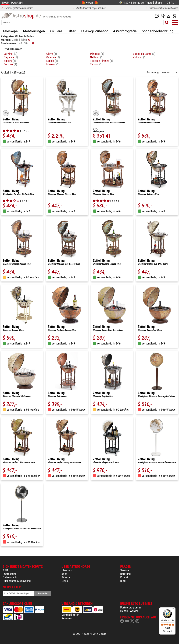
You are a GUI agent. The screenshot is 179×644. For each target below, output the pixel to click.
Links (65, 581)
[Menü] (173, 610)
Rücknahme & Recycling (17, 581)
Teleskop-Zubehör (94, 31)
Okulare (56, 31)
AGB (5, 570)
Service (125, 570)
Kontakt (125, 577)
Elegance (11, 57)
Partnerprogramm (130, 607)
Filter (71, 31)
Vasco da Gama (144, 54)
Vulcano (140, 57)
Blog (123, 581)
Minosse (97, 54)
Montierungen (34, 31)
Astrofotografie (125, 31)
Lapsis (52, 61)
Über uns (67, 570)
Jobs (64, 574)
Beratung (125, 574)
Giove (52, 54)
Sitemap (66, 577)
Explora (10, 61)
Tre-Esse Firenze (101, 61)
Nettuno (97, 57)
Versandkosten (70, 615)
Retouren (67, 618)
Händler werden (129, 611)
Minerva (53, 64)
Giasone (10, 64)
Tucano (96, 64)
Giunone (53, 57)
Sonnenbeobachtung (158, 31)
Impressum (9, 574)
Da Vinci (10, 54)
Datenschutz (10, 577)
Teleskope (10, 31)
